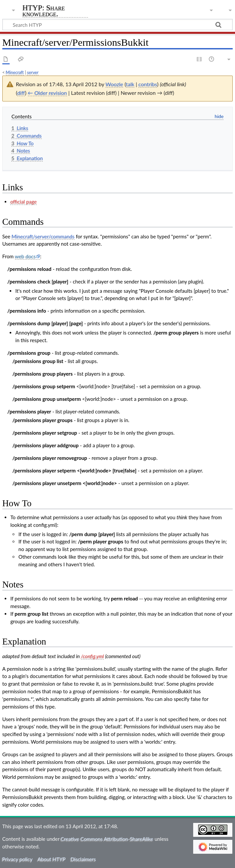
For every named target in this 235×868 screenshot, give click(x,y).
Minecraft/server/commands (43, 236)
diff (21, 93)
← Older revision (47, 93)
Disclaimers (83, 859)
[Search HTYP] (118, 25)
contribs (148, 84)
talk (130, 84)
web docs (25, 256)
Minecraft (15, 72)
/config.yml (92, 656)
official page (24, 202)
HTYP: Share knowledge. (44, 11)
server (33, 72)
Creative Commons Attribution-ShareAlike (107, 839)
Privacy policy (17, 859)
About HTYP (51, 859)
